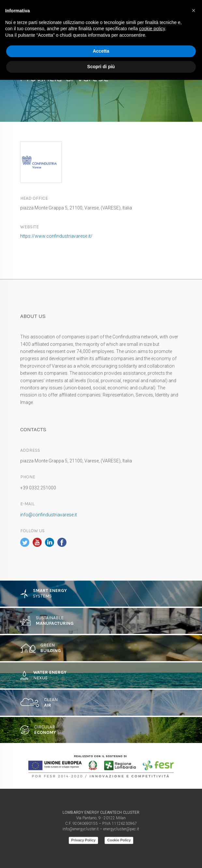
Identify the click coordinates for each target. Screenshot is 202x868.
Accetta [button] (101, 51)
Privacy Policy (84, 840)
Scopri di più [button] (101, 67)
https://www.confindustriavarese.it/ (56, 236)
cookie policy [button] (152, 29)
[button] (194, 10)
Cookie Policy (119, 840)
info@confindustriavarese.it (49, 515)
